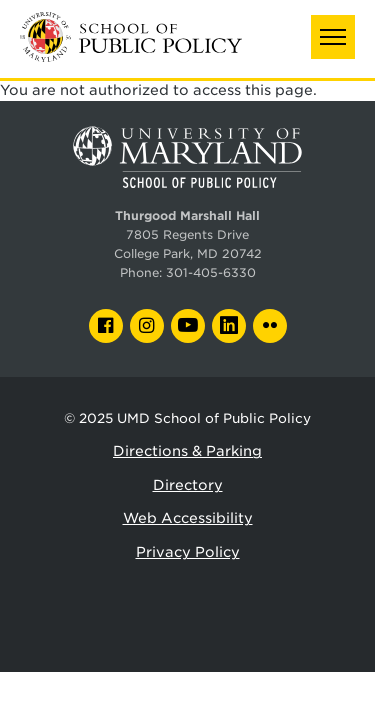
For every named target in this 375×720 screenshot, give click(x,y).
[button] (333, 37)
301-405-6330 (211, 273)
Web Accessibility (188, 518)
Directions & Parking (187, 451)
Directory (188, 485)
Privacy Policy (188, 552)
